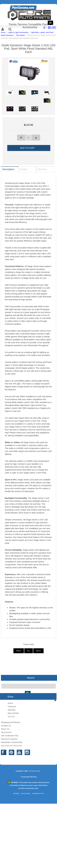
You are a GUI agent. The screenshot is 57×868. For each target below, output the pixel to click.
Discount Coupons (9, 739)
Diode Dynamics (7, 35)
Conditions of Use (38, 793)
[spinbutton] (28, 138)
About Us (5, 729)
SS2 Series (20, 35)
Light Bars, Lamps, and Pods (42, 32)
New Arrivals (13, 713)
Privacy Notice (26, 793)
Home (3, 32)
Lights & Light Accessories (18, 32)
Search (31, 678)
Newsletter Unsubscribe (12, 742)
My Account (6, 732)
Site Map (16, 793)
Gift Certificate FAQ (10, 736)
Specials (11, 710)
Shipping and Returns (11, 722)
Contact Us (6, 726)
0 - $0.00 (50, 28)
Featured (12, 706)
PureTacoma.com (35, 771)
